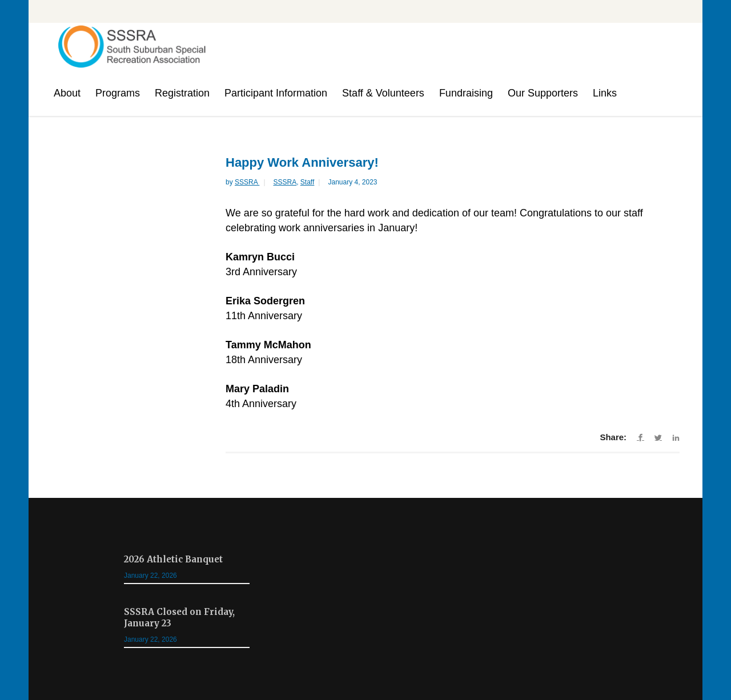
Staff (307, 182)
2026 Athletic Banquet (173, 559)
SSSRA (247, 182)
